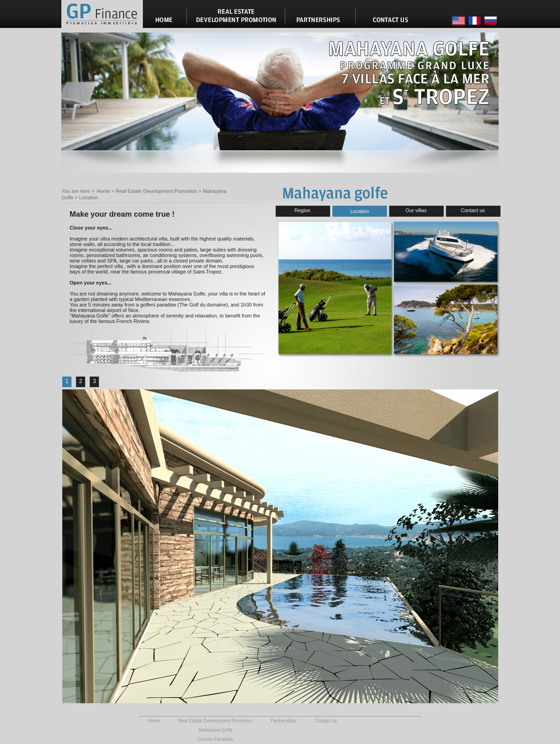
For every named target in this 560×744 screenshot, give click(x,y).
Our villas (416, 210)
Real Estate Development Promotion (157, 191)
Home (103, 191)
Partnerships (283, 721)
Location (89, 197)
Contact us (473, 210)
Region (302, 210)
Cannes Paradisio (215, 739)
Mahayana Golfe (215, 730)
